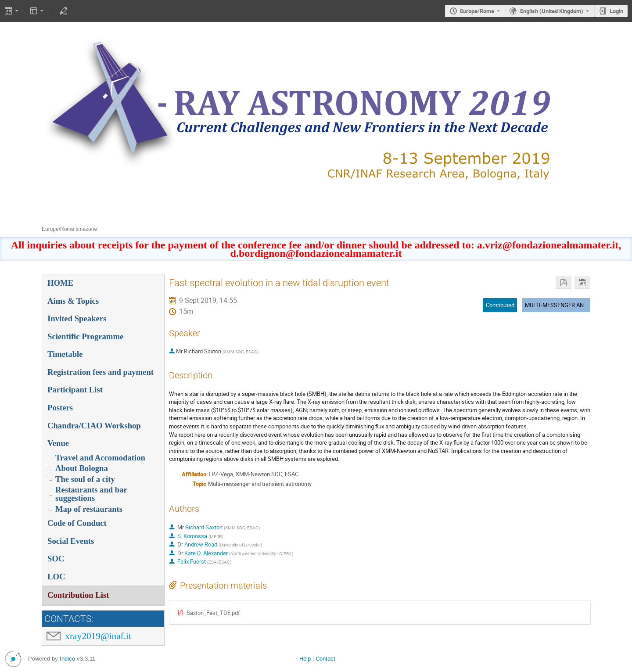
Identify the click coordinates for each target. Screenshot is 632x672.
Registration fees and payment (101, 372)
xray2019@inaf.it (98, 636)
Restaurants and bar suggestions (91, 494)
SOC (56, 559)
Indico (67, 659)
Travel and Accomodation (100, 458)
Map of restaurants (89, 509)
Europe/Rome (477, 11)
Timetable (65, 354)
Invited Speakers (77, 318)
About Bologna (82, 468)
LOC (56, 577)
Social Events (71, 541)
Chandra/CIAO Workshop (94, 426)
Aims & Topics (73, 301)
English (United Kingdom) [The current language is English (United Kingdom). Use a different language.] (552, 11)
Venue (58, 443)
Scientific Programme (85, 336)
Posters (60, 408)
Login (616, 11)
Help (305, 659)
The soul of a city (85, 479)
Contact (325, 659)
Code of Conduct (77, 523)
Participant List (75, 390)
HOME (60, 283)
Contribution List (78, 595)
